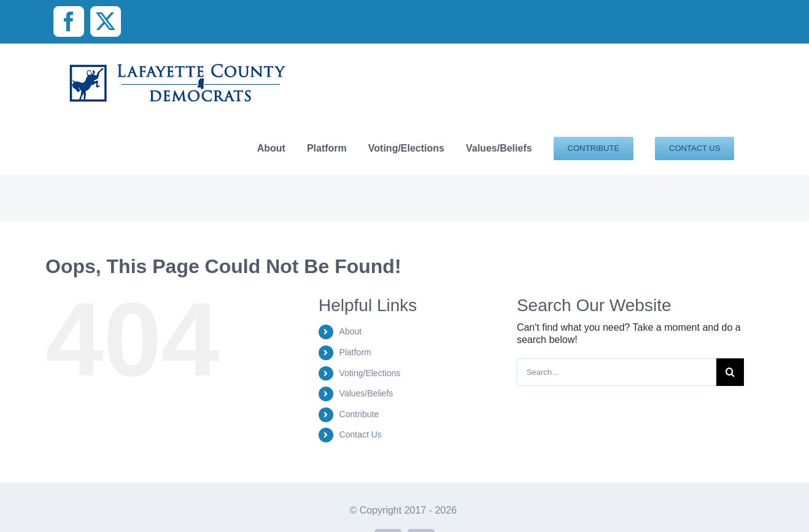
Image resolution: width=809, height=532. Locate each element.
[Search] (730, 372)
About (351, 331)
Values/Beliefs (366, 393)
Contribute (359, 414)
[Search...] (617, 372)
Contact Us (361, 434)
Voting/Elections (370, 373)
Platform (355, 352)
